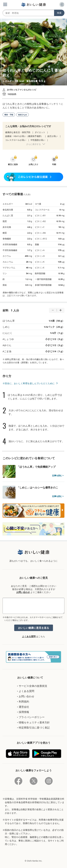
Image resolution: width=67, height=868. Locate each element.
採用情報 (24, 712)
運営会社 (24, 707)
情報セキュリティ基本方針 (34, 722)
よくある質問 (29, 636)
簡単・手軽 (9, 115)
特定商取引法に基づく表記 (34, 728)
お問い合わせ (23, 592)
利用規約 (24, 701)
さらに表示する (33, 144)
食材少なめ (23, 115)
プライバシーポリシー (32, 717)
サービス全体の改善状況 (33, 686)
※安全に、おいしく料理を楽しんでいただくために (29, 383)
